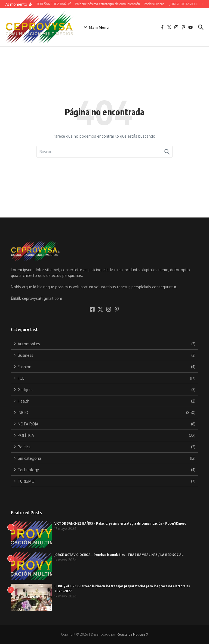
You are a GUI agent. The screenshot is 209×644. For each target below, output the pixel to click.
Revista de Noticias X (132, 634)
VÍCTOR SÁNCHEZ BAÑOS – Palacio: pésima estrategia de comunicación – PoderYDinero (120, 523)
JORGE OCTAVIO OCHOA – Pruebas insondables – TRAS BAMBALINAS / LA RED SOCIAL (119, 555)
